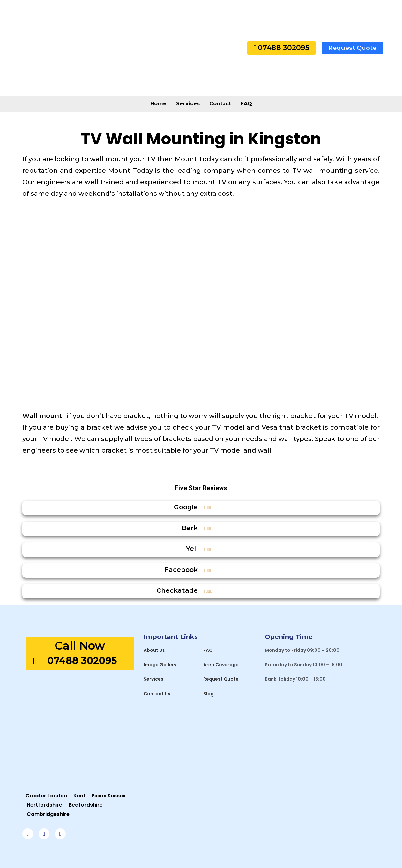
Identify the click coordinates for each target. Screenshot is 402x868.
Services (188, 104)
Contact (220, 104)
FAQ (246, 104)
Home (158, 104)
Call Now (80, 646)
